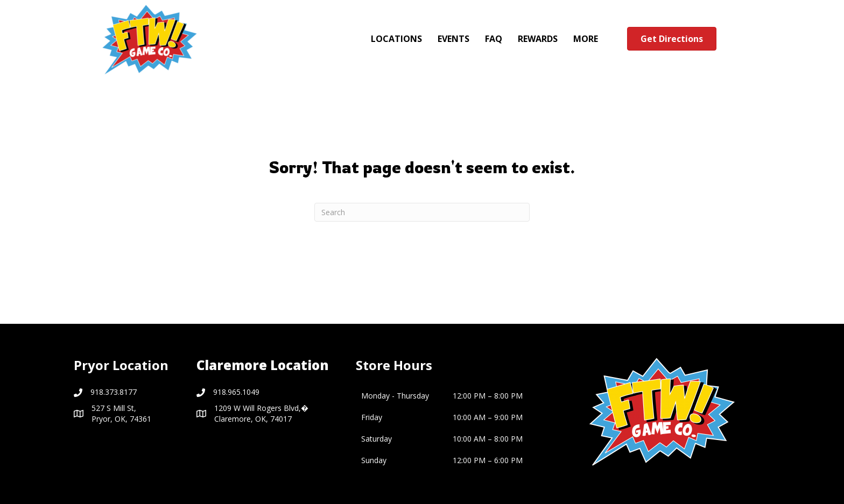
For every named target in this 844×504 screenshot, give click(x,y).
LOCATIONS (396, 39)
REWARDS (538, 39)
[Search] (422, 212)
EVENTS (453, 39)
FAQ (494, 39)
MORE (586, 39)
